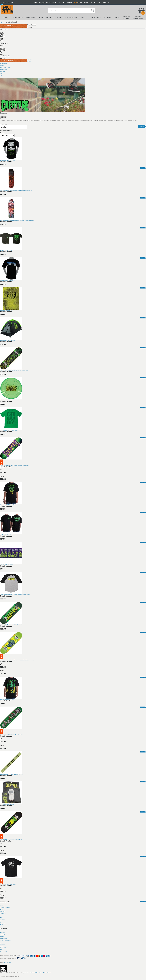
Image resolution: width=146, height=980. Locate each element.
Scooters (2, 71)
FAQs (2, 910)
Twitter (2, 921)
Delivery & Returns (5, 908)
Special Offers (4, 948)
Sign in (4, 2)
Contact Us (3, 913)
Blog (1, 917)
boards (5, 938)
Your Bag (2, 911)
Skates (2, 66)
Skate (2, 938)
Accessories (3, 64)
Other (2, 75)
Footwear (29, 60)
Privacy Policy (47, 973)
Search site (4, 124)
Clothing (29, 62)
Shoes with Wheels (5, 68)
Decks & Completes (5, 940)
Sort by (2, 133)
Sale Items (3, 950)
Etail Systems (8, 963)
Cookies (2, 925)
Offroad (2, 946)
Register (10, 2)
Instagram (3, 919)
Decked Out (3, 952)
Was (2, 470)
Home (2, 22)
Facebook (3, 923)
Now (2, 476)
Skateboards (3, 69)
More (142, 168)
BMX (1, 73)
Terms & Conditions (37, 973)
